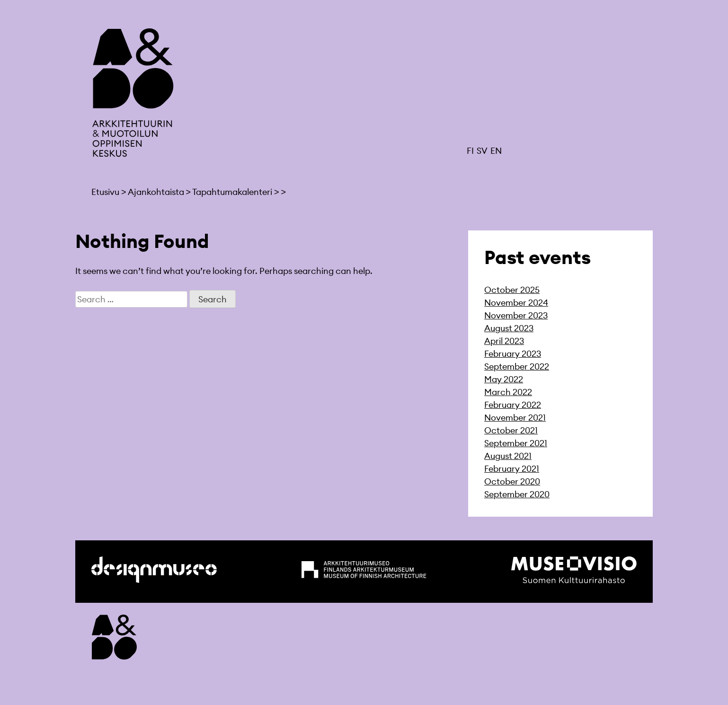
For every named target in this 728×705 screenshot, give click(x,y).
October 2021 (511, 430)
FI (470, 151)
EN (496, 151)
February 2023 (513, 354)
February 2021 (512, 469)
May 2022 (504, 379)
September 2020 (517, 494)
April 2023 (504, 341)
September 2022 (517, 366)
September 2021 (516, 443)
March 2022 (508, 392)
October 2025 (512, 290)
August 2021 (508, 456)
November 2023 (516, 315)
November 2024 (516, 303)
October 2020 (512, 481)
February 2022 (513, 405)
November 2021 (515, 418)
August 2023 (509, 328)
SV (482, 151)
